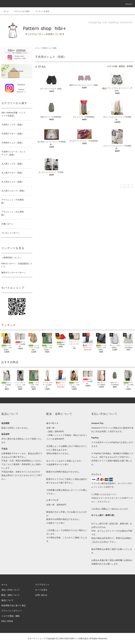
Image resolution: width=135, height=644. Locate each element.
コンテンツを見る (40, 11)
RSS (3, 621)
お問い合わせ (41, 595)
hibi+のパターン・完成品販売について (17, 265)
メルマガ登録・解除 (10, 616)
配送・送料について (10, 595)
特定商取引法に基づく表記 (14, 606)
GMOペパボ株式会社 (79, 638)
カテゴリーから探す (20, 11)
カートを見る (41, 590)
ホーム (6, 11)
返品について (7, 600)
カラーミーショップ (37, 638)
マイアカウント (42, 585)
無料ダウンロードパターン (14, 273)
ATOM (10, 621)
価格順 (122, 66)
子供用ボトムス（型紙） (50, 48)
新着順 (130, 66)
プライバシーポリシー (12, 611)
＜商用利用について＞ (12, 258)
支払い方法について (10, 590)
